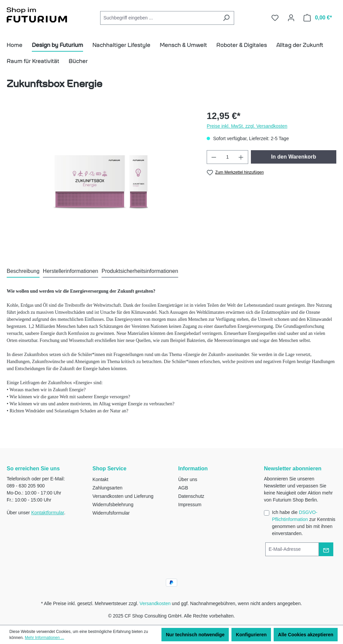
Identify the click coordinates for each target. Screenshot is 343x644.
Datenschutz (191, 496)
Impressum (190, 505)
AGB (183, 488)
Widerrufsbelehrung (113, 505)
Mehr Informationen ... (44, 638)
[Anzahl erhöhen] (241, 157)
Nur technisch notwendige (195, 635)
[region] (100, 181)
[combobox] (159, 18)
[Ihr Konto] (291, 18)
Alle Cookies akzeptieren (306, 635)
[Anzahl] (228, 157)
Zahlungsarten (108, 488)
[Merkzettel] (275, 18)
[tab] (23, 272)
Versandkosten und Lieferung (123, 496)
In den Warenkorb (294, 157)
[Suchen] (226, 18)
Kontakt (100, 479)
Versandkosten (155, 603)
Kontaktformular (48, 513)
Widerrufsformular (111, 513)
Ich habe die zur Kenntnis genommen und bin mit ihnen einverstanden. (304, 523)
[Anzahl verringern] (214, 157)
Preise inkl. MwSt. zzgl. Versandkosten (247, 126)
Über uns (188, 479)
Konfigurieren (251, 635)
